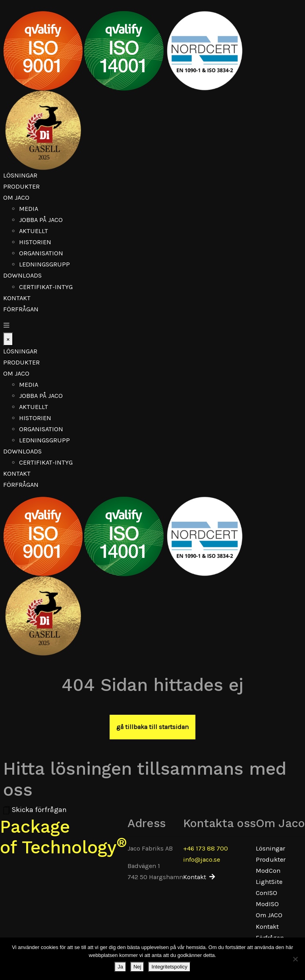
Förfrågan (21, 309)
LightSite (269, 882)
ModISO (267, 904)
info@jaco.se (202, 859)
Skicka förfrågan (35, 810)
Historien (35, 242)
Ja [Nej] (120, 967)
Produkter (21, 186)
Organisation (41, 253)
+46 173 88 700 (206, 848)
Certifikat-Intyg (46, 287)
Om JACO (16, 198)
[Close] (8, 339)
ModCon (268, 871)
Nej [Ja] (137, 967)
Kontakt (17, 298)
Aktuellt (34, 231)
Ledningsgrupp (44, 264)
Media (29, 209)
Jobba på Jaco (41, 220)
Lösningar (20, 175)
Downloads (22, 275)
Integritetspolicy (169, 967)
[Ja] (295, 959)
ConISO (266, 893)
